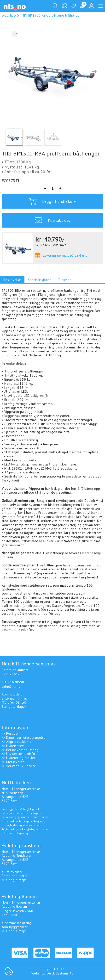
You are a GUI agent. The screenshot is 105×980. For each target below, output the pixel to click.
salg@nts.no (11, 686)
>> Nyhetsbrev (13, 746)
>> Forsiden (11, 733)
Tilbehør (64, 280)
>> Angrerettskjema (17, 742)
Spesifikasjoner (39, 280)
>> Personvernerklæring (20, 750)
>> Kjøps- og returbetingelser (24, 738)
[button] (11, 72)
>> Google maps (14, 880)
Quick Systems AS (60, 973)
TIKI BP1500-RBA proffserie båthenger (51, 15)
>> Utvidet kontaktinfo (18, 754)
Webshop (9, 15)
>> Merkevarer (13, 762)
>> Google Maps (14, 931)
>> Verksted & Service (19, 766)
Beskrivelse (12, 280)
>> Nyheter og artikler (19, 758)
